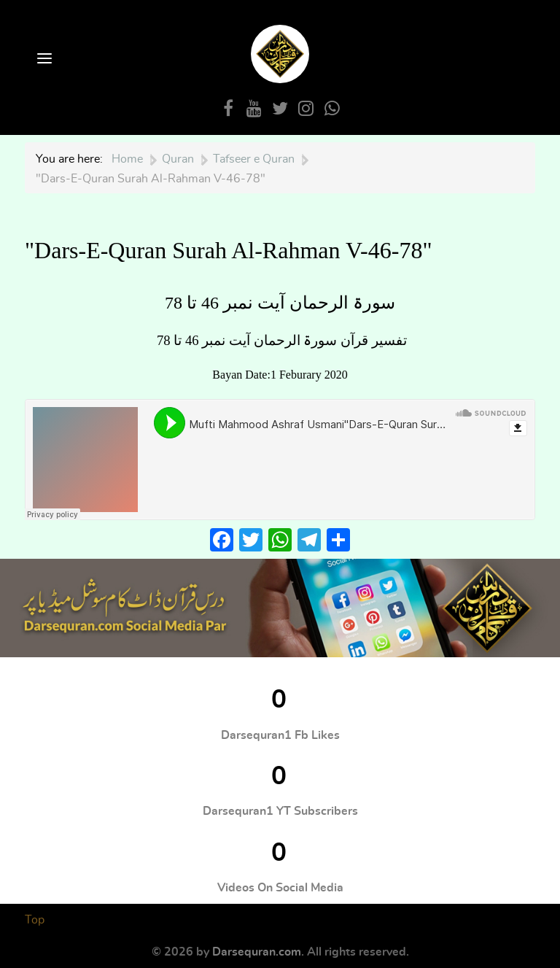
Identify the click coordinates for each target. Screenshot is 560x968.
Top (35, 920)
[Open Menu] (43, 59)
